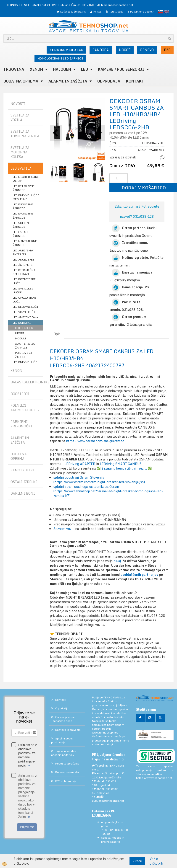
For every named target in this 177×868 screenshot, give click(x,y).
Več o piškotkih (156, 861)
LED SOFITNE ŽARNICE (22, 225)
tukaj (117, 561)
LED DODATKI (22, 323)
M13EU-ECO (66, 50)
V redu (137, 861)
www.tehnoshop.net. (105, 732)
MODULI (21, 338)
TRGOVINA (14, 69)
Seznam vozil (63, 529)
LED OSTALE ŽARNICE (21, 234)
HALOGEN (62, 69)
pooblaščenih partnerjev (139, 575)
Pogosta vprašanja (67, 763)
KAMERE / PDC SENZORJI (121, 69)
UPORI (20, 333)
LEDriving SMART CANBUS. (121, 464)
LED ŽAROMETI (23, 265)
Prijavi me (27, 827)
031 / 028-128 (91, 5)
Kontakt (135, 81)
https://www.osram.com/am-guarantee (95, 441)
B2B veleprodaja (66, 781)
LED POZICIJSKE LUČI (24, 281)
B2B (167, 50)
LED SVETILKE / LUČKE (23, 290)
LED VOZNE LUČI (24, 312)
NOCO (125, 50)
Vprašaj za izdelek (123, 157)
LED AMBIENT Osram (27, 317)
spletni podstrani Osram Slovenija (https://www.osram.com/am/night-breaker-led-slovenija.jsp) (99, 480)
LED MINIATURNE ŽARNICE (25, 243)
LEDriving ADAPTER (80, 464)
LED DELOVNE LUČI (26, 307)
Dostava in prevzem (68, 730)
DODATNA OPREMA (21, 81)
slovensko (161, 12)
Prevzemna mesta (67, 772)
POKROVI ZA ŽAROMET (24, 355)
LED (85, 69)
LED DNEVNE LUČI (25, 362)
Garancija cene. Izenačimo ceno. (63, 719)
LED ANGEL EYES (24, 260)
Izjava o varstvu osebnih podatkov (64, 753)
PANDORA (101, 50)
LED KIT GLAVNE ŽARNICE (24, 188)
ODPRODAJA (109, 81)
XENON (36, 69)
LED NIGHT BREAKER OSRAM (27, 179)
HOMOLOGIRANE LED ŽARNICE (60, 58)
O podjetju (62, 708)
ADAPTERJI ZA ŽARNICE (25, 346)
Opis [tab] (57, 334)
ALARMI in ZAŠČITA (68, 81)
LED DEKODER (24, 328)
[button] (99, 133)
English (167, 12)
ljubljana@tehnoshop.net (117, 5)
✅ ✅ (124, 468)
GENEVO (147, 50)
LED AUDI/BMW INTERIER (23, 252)
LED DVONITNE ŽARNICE (23, 215)
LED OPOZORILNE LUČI (25, 300)
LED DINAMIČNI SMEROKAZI (24, 272)
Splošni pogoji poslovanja (62, 740)
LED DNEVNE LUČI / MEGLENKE (26, 197)
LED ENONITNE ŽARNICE (23, 206)
